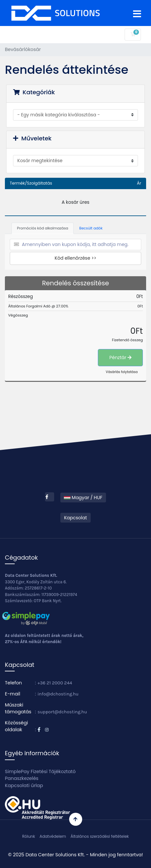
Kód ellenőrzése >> (76, 258)
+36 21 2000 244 (55, 683)
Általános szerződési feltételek (100, 836)
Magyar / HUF (83, 498)
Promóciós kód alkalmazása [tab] (43, 228)
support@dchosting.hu (62, 712)
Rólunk (29, 836)
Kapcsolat (75, 518)
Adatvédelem (53, 836)
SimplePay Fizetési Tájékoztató (40, 771)
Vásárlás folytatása (122, 372)
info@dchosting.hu (58, 694)
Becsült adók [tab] (91, 228)
